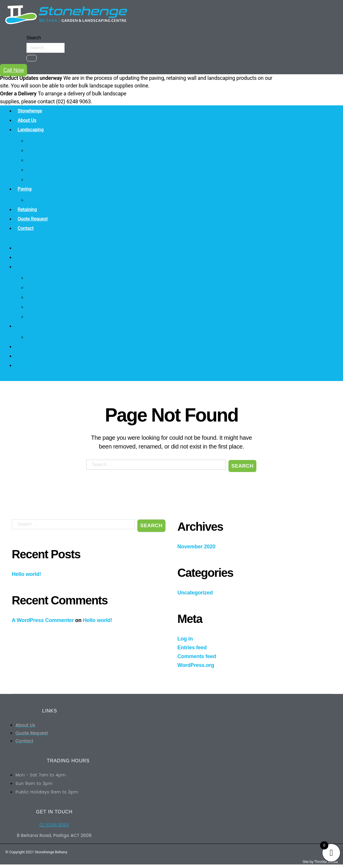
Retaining (27, 209)
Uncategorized (195, 593)
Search (34, 38)
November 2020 (196, 547)
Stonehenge (30, 111)
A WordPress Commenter (43, 620)
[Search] (32, 58)
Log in (185, 639)
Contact (26, 228)
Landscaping (31, 130)
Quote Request (33, 219)
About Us (27, 120)
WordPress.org (196, 665)
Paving (25, 189)
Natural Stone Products (53, 140)
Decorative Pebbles (48, 179)
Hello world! (26, 574)
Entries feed (192, 648)
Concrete (37, 200)
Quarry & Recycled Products (58, 150)
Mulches (36, 170)
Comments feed (197, 656)
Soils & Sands (42, 160)
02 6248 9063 (54, 825)
